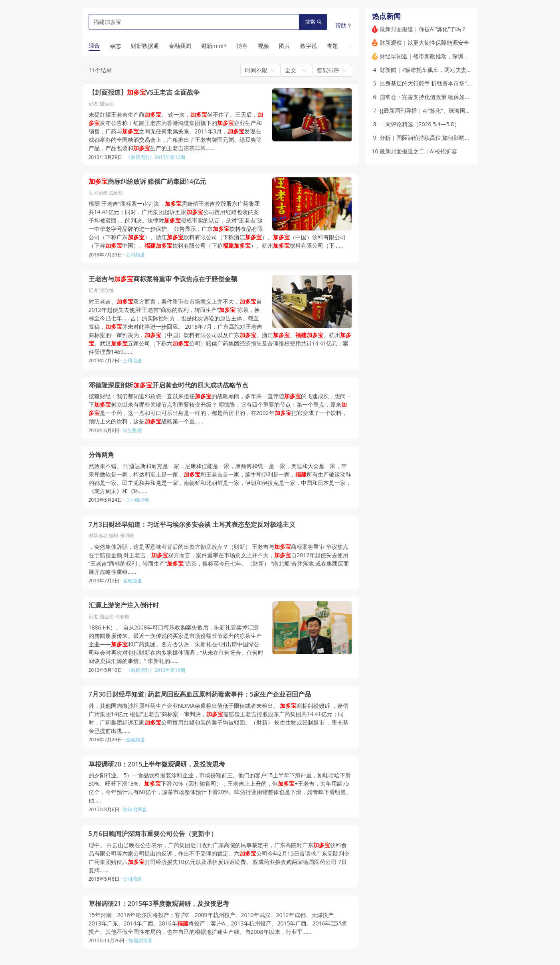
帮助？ (344, 25)
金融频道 (133, 581)
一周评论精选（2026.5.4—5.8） (420, 124)
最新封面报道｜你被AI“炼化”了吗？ (423, 29)
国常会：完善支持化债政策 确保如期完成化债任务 (442, 97)
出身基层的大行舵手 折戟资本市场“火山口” (432, 83)
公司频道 (135, 255)
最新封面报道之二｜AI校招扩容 (419, 151)
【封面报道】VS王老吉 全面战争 (144, 92)
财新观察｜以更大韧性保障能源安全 (424, 43)
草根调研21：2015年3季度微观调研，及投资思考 (159, 904)
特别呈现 (133, 430)
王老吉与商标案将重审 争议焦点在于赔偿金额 (163, 279)
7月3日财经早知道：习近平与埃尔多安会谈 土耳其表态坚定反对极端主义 (192, 525)
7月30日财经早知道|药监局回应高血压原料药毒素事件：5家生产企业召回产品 (200, 694)
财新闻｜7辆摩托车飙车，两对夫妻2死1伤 (432, 70)
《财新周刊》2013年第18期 (155, 670)
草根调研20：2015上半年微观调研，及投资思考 (157, 764)
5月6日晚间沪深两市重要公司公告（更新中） (153, 834)
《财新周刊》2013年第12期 (155, 157)
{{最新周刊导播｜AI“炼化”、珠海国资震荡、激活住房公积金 (453, 110)
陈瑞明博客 (135, 809)
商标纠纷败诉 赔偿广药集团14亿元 (147, 182)
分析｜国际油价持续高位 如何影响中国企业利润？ (442, 138)
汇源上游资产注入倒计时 (124, 605)
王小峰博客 (138, 500)
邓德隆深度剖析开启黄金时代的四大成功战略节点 (168, 385)
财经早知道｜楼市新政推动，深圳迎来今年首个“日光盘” (449, 56)
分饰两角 (101, 455)
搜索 (313, 22)
